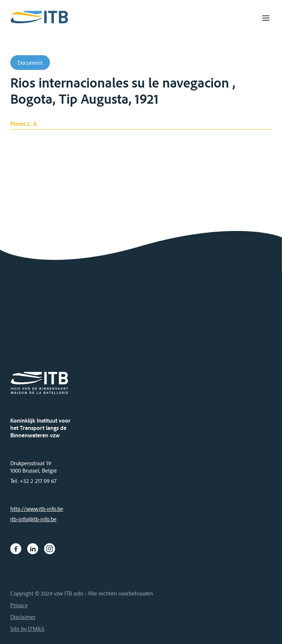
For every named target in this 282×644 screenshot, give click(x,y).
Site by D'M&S (27, 629)
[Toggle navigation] (266, 18)
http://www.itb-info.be (37, 509)
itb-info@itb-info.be (33, 519)
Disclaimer (23, 617)
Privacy (19, 605)
